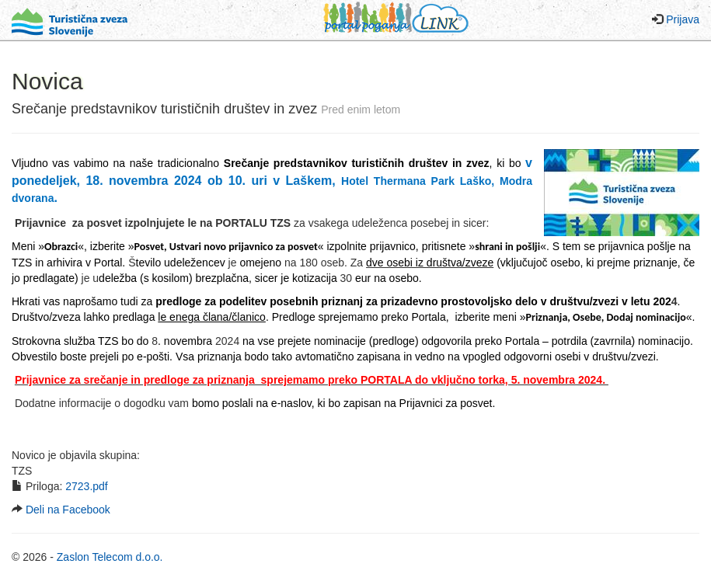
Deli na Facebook (68, 510)
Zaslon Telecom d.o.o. (110, 557)
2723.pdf (87, 486)
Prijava (683, 19)
